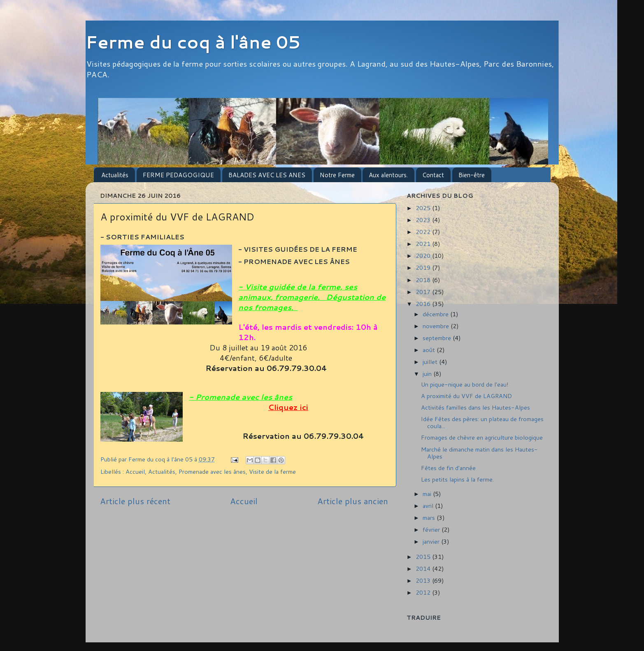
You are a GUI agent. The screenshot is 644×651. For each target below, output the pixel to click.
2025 (424, 208)
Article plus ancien (353, 501)
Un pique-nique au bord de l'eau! (465, 384)
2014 (424, 569)
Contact (433, 175)
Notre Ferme (337, 175)
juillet (431, 362)
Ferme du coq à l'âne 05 (193, 42)
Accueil (135, 471)
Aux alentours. (388, 175)
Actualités (115, 175)
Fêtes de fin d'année (448, 468)
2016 (424, 304)
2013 (424, 580)
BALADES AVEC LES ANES (267, 175)
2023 (424, 220)
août (430, 350)
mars (430, 518)
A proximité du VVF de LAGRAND (466, 396)
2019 (424, 268)
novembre (437, 326)
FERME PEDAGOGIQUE (178, 175)
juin (428, 374)
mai (428, 494)
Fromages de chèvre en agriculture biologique (482, 437)
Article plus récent (135, 501)
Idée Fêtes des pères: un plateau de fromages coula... (482, 422)
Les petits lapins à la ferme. (457, 479)
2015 (424, 557)
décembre (436, 314)
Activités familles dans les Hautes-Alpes (475, 407)
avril (429, 506)
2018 (424, 280)
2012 (424, 592)
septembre (438, 338)
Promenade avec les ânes (212, 471)
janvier (432, 541)
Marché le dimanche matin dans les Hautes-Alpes (479, 453)
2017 (424, 292)
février (432, 529)
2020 (424, 256)
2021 (424, 244)
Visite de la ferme (272, 471)
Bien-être (472, 175)
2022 (424, 232)
